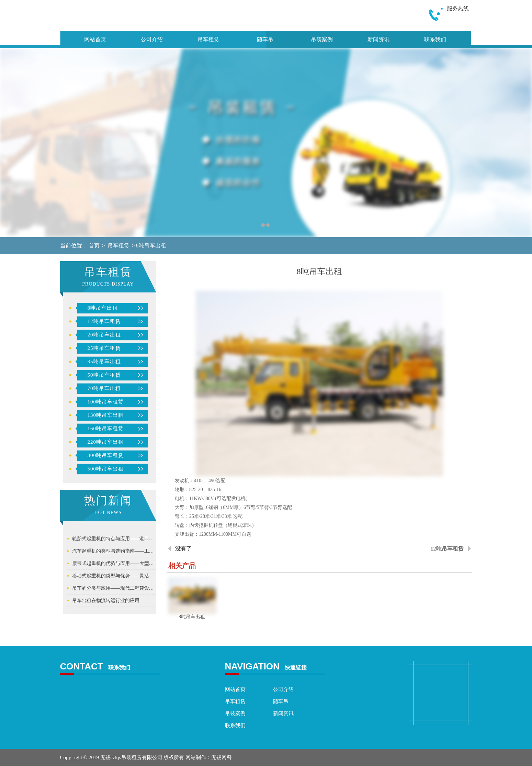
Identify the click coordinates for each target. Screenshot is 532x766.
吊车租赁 (208, 39)
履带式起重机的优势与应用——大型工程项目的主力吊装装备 (114, 563)
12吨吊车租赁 (104, 321)
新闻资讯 (378, 39)
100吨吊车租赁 (106, 402)
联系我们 (435, 39)
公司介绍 (152, 39)
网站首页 (95, 39)
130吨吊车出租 (106, 415)
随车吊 (265, 39)
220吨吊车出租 (106, 442)
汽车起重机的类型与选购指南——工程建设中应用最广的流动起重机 (114, 551)
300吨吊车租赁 (106, 455)
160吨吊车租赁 (106, 429)
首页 (94, 246)
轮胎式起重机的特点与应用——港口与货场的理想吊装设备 (114, 539)
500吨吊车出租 (106, 469)
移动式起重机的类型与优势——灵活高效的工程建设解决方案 (114, 576)
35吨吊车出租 (104, 362)
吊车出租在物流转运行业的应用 (106, 601)
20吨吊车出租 (104, 335)
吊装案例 (322, 39)
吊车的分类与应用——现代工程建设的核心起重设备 (114, 588)
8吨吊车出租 (151, 246)
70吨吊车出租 (104, 388)
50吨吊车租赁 (104, 375)
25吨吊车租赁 (104, 348)
